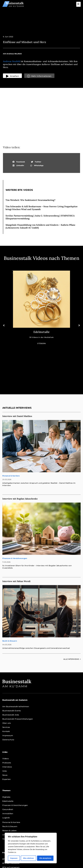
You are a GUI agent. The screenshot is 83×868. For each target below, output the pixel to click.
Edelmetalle (42, 332)
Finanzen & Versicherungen (15, 521)
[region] (31, 848)
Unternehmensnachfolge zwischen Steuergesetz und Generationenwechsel (36, 611)
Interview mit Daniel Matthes (17, 379)
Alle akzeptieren (45, 858)
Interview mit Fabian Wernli (16, 544)
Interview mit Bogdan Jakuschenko (20, 461)
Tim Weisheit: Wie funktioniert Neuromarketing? (30, 200)
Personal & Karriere (11, 438)
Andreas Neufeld (12, 61)
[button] (79, 4)
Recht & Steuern (10, 603)
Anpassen (14, 858)
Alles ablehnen (28, 858)
